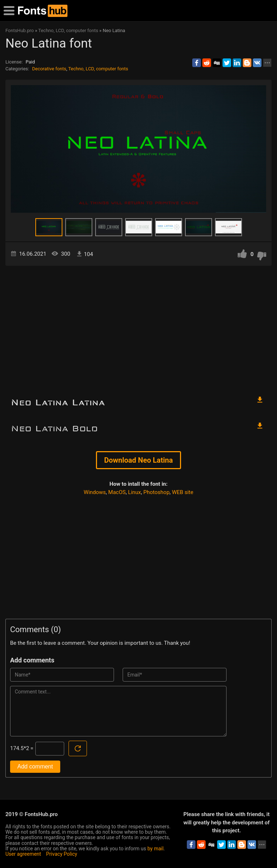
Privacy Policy (62, 854)
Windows (95, 492)
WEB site (183, 492)
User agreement (23, 854)
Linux (135, 492)
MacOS (117, 492)
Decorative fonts (49, 69)
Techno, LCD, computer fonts (98, 69)
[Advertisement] (138, 327)
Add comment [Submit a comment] (35, 766)
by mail (156, 849)
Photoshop (157, 492)
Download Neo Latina (138, 460)
